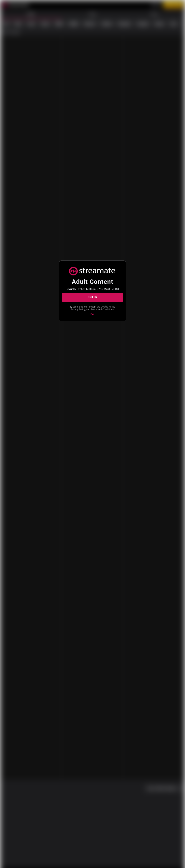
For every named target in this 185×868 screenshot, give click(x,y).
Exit (92, 316)
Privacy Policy (98, 308)
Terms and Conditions (92, 311)
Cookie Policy (80, 308)
